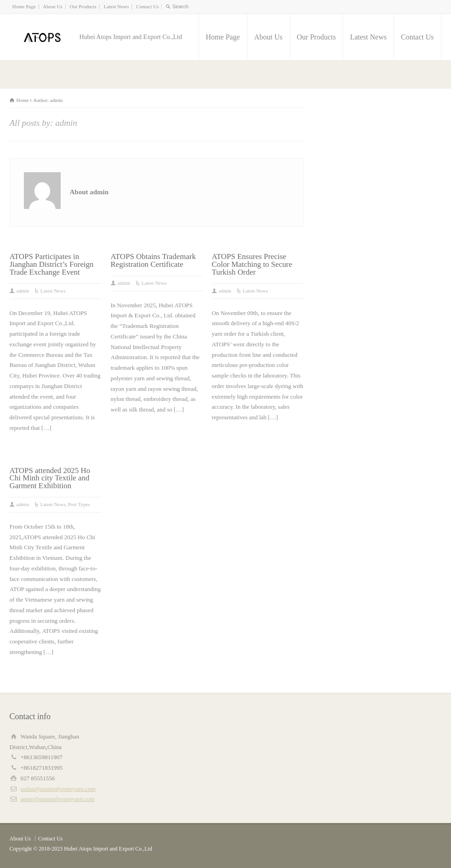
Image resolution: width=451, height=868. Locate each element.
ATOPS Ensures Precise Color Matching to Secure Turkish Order (252, 264)
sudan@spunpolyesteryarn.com (58, 789)
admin (23, 291)
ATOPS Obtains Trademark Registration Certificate (154, 260)
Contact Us (147, 6)
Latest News (117, 6)
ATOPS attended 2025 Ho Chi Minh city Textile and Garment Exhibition (50, 478)
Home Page (24, 6)
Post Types (79, 504)
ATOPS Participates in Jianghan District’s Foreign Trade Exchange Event (52, 264)
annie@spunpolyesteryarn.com (58, 799)
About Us (52, 6)
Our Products (83, 6)
